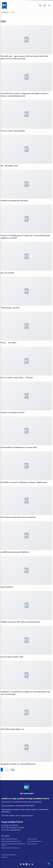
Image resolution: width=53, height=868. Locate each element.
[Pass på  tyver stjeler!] (26, 326)
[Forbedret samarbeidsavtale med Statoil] (26, 184)
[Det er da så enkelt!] (26, 256)
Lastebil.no (5, 12)
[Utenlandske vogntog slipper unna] (26, 713)
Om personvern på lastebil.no (9, 855)
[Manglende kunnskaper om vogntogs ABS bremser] (26, 747)
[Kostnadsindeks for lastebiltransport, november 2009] (26, 431)
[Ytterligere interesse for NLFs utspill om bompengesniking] (26, 605)
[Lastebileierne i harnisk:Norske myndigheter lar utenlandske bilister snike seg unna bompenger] (26, 675)
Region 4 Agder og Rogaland (34, 841)
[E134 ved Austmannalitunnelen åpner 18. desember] (26, 501)
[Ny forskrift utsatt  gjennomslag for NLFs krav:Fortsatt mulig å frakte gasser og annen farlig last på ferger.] (26, 40)
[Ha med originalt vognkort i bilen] (26, 640)
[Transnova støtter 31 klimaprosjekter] (26, 114)
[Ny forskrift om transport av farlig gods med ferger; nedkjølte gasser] (26, 466)
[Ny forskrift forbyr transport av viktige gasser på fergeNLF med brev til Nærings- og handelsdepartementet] (26, 77)
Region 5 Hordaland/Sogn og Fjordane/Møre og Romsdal (13, 845)
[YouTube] (24, 864)
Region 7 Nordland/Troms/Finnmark (10, 848)
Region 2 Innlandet (32, 839)
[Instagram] (29, 864)
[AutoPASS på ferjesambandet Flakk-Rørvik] (26, 536)
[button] (49, 6)
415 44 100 (5, 830)
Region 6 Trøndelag (32, 844)
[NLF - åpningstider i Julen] (26, 149)
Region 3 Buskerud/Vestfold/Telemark (11, 841)
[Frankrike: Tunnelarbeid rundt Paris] (26, 396)
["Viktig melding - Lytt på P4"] (26, 291)
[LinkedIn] (27, 864)
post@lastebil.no (15, 830)
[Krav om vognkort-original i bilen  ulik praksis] (26, 361)
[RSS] (32, 864)
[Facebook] (21, 864)
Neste (13, 770)
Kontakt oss (4, 857)
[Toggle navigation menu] (49, 864)
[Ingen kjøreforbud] (26, 570)
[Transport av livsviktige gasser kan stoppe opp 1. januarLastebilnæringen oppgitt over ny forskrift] (26, 219)
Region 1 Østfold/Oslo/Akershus (9, 839)
